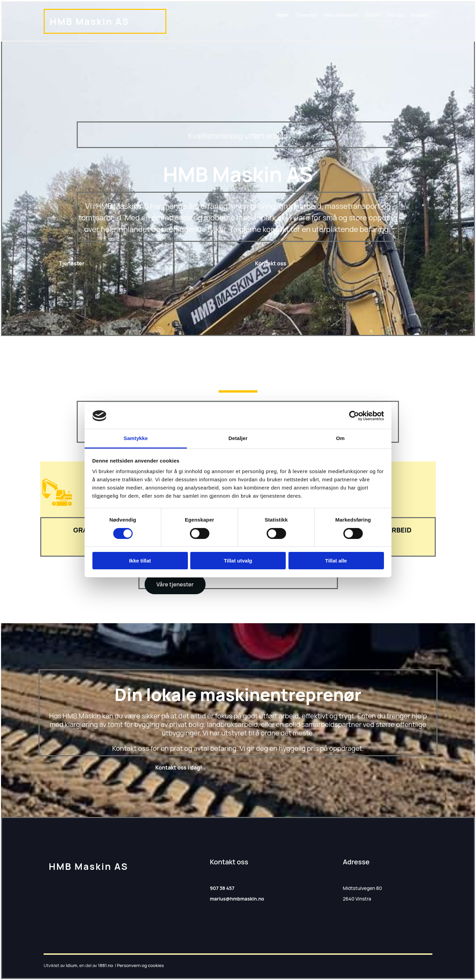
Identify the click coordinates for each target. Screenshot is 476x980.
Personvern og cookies (140, 965)
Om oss (396, 15)
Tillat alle (336, 561)
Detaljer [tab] (238, 438)
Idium (71, 965)
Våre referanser (342, 15)
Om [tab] (340, 438)
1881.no (106, 965)
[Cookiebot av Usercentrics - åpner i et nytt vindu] (354, 416)
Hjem (283, 15)
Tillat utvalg (238, 561)
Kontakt (420, 15)
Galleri (373, 15)
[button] (72, 263)
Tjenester (307, 15)
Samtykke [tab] (136, 438)
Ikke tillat (140, 561)
